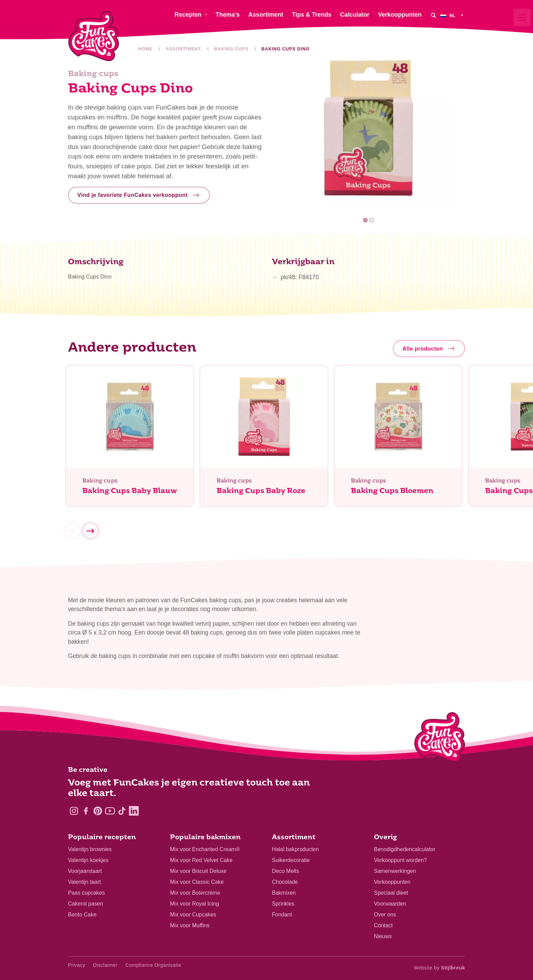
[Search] (433, 15)
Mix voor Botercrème (195, 893)
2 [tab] (371, 220)
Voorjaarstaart (85, 871)
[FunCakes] (94, 36)
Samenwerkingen (395, 871)
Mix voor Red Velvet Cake (201, 860)
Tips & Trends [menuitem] (312, 15)
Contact (383, 925)
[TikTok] (122, 811)
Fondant (282, 915)
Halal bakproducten (295, 849)
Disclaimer (105, 965)
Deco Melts (286, 871)
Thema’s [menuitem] (228, 15)
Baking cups (231, 49)
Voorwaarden (390, 904)
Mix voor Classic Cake (197, 882)
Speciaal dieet (391, 893)
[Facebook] (86, 811)
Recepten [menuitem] (188, 15)
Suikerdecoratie (291, 860)
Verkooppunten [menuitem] (400, 15)
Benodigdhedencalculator (405, 849)
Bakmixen (284, 893)
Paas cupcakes (87, 893)
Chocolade (285, 882)
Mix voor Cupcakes (193, 915)
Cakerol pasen (85, 904)
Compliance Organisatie (153, 965)
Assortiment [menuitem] (266, 15)
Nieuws (383, 936)
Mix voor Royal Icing (194, 904)
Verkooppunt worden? (400, 860)
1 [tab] (366, 220)
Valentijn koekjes (88, 860)
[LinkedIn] (134, 811)
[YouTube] (110, 811)
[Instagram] (74, 811)
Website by (439, 968)
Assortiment (184, 49)
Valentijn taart (84, 882)
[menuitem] (453, 15)
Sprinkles (283, 904)
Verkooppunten (392, 882)
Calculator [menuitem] (355, 15)
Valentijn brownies (90, 849)
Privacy (77, 965)
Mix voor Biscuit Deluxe (198, 871)
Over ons (385, 915)
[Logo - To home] (440, 739)
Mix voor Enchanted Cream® (205, 849)
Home (145, 49)
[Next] (90, 534)
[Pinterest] (98, 811)
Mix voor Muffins (190, 925)
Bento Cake (82, 915)
